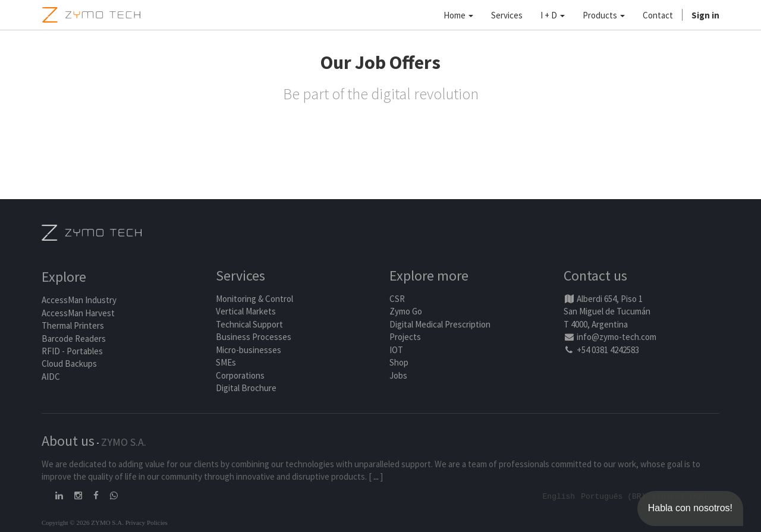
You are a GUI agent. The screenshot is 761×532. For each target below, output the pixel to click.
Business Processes (254, 337)
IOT (396, 350)
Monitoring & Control (254, 299)
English (559, 496)
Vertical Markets (246, 312)
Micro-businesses (249, 350)
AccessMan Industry (79, 300)
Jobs (398, 375)
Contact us (595, 276)
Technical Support (249, 324)
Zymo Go (406, 312)
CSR (397, 299)
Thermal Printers (73, 326)
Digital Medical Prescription (440, 324)
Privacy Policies (147, 522)
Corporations (240, 375)
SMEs (226, 362)
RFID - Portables (72, 351)
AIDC (51, 377)
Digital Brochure (247, 388)
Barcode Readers (74, 339)
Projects (405, 337)
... (376, 476)
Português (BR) (613, 496)
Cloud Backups (69, 364)
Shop (399, 362)
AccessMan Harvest (78, 313)
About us (68, 441)
